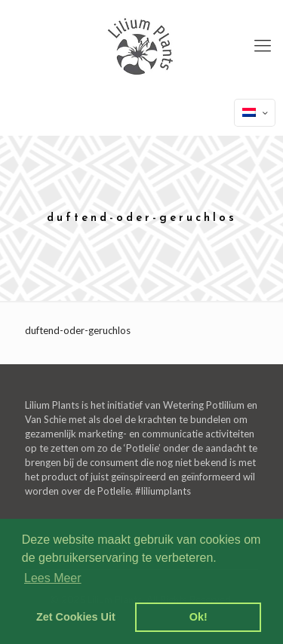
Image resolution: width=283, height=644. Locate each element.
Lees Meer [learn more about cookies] (53, 578)
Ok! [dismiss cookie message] (198, 617)
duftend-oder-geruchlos (78, 330)
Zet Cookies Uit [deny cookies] (76, 617)
